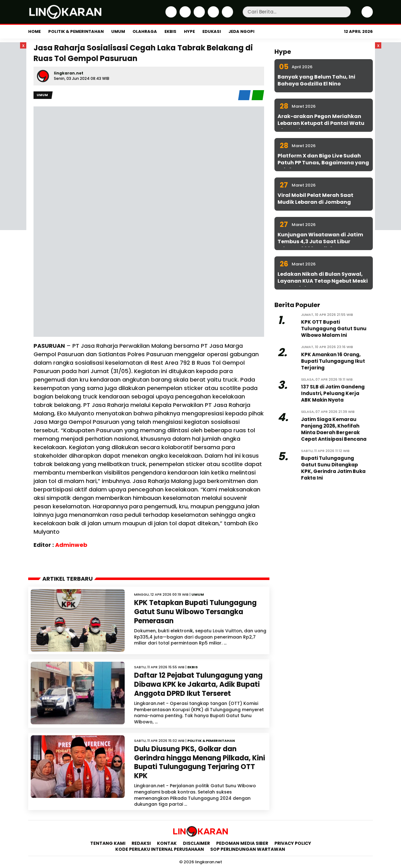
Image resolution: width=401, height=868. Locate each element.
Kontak (167, 843)
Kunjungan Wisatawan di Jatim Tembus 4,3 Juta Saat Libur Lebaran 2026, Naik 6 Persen (320, 242)
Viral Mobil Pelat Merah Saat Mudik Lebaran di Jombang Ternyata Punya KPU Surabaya (319, 202)
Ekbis (170, 31)
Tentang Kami (108, 843)
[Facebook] (170, 16)
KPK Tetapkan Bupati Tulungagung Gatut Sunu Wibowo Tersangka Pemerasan (195, 612)
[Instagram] (198, 16)
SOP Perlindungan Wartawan (248, 849)
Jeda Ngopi (241, 31)
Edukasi (212, 31)
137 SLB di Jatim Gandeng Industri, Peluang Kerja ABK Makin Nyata (333, 393)
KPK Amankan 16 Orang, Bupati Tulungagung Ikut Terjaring (333, 361)
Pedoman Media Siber (242, 843)
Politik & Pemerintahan (76, 31)
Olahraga (145, 31)
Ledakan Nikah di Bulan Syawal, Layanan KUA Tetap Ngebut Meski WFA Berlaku (323, 281)
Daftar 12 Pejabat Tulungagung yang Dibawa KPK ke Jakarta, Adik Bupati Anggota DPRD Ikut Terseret (198, 684)
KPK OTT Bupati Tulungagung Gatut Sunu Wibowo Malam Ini (334, 329)
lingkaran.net (69, 73)
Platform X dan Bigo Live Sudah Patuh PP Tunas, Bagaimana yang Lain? (323, 163)
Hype (189, 31)
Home (34, 31)
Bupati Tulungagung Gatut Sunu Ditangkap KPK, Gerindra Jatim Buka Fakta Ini (333, 468)
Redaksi (141, 843)
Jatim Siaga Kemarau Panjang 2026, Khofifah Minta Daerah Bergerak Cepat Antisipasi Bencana (334, 429)
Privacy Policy (293, 843)
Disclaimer (196, 843)
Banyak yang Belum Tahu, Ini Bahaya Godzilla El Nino (316, 80)
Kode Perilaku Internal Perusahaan (160, 849)
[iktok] (213, 16)
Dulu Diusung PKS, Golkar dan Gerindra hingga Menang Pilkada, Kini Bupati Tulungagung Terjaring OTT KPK (200, 762)
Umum (118, 31)
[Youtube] (227, 16)
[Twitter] (184, 16)
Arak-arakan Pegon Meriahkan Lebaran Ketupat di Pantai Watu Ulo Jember (321, 123)
